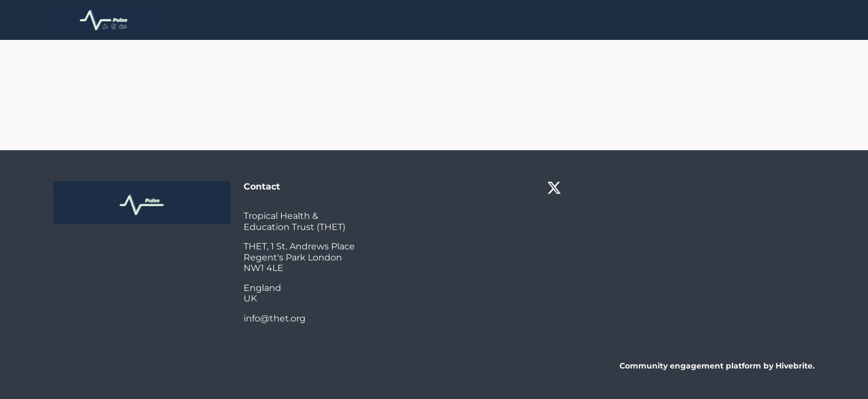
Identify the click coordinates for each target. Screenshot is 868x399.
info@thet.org (275, 318)
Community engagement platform (690, 366)
